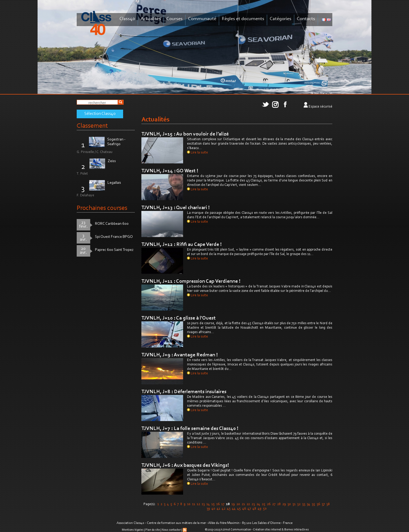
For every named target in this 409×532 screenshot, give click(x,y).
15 (213, 504)
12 (198, 504)
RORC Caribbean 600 (112, 224)
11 (194, 504)
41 (218, 509)
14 (208, 504)
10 (189, 504)
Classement (92, 126)
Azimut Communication (236, 530)
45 (239, 509)
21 (243, 504)
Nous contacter (171, 530)
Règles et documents (243, 19)
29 (284, 504)
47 (249, 509)
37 (323, 504)
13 (203, 504)
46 (244, 509)
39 (208, 509)
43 (229, 509)
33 (304, 504)
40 (213, 509)
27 (274, 504)
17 (223, 504)
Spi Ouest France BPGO (114, 237)
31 (294, 504)
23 (253, 504)
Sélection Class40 (100, 114)
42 (224, 509)
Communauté (202, 19)
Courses (175, 19)
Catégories (281, 19)
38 (328, 504)
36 (318, 504)
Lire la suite (197, 153)
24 (258, 504)
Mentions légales (133, 530)
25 (263, 504)
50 (265, 509)
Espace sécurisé (320, 107)
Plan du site (153, 530)
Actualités (151, 19)
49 (260, 509)
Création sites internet (267, 530)
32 (299, 504)
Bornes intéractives (297, 530)
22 (248, 504)
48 (254, 509)
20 (238, 504)
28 (279, 504)
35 (313, 504)
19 (233, 504)
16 (218, 504)
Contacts (306, 19)
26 (269, 504)
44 (234, 509)
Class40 (127, 19)
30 (289, 504)
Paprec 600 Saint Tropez (114, 250)
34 (308, 504)
